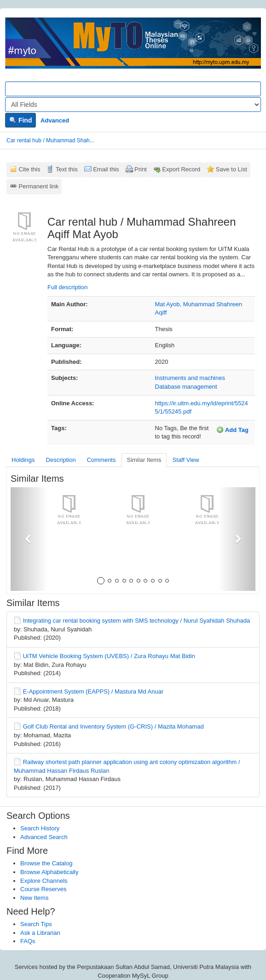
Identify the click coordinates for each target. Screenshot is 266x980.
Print (141, 169)
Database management (186, 387)
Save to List (231, 169)
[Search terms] (133, 89)
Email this (106, 169)
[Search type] (133, 105)
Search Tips (36, 924)
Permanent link (39, 186)
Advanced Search (44, 837)
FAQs (28, 941)
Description (61, 460)
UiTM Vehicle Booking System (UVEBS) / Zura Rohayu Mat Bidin (109, 656)
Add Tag (232, 430)
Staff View (186, 460)
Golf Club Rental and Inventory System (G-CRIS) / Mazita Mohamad (113, 726)
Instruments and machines (190, 378)
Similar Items (144, 460)
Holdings (23, 460)
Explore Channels (44, 881)
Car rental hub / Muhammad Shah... (50, 140)
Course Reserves (43, 889)
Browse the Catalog (46, 863)
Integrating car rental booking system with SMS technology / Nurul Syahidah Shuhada (137, 621)
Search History (40, 828)
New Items (34, 898)
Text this (67, 169)
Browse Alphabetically (49, 872)
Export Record (181, 169)
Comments (101, 460)
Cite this (30, 169)
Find (20, 120)
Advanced (55, 120)
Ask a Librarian (40, 933)
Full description (67, 287)
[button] (29, 539)
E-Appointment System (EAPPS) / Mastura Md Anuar (93, 691)
